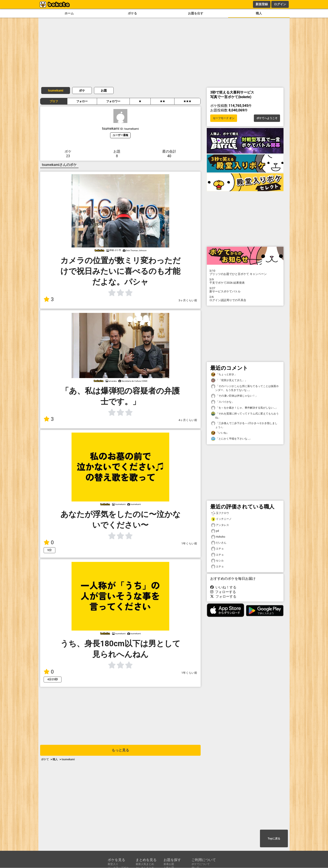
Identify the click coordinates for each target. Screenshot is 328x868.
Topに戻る (274, 839)
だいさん (219, 543)
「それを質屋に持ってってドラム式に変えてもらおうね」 (245, 415)
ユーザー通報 (120, 135)
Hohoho (218, 537)
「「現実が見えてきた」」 (229, 380)
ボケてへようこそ (267, 118)
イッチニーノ (221, 519)
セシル (217, 561)
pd (215, 531)
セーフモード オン (224, 118)
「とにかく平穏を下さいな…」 (231, 439)
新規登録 (262, 4)
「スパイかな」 (223, 402)
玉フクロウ (220, 513)
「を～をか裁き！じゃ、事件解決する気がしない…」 (244, 408)
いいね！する (223, 587)
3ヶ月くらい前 (188, 300)
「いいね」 (220, 433)
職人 (259, 13)
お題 (104, 90)
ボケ (82, 90)
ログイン (280, 4)
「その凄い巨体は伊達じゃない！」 (234, 396)
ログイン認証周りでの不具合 (245, 298)
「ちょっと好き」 (224, 374)
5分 (50, 550)
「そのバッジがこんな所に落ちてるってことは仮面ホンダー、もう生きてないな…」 (245, 388)
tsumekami (56, 90)
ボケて (45, 759)
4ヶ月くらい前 (188, 420)
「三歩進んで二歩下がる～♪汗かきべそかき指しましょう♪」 (244, 425)
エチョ (217, 549)
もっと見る (120, 750)
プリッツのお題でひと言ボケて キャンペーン (245, 272)
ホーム (69, 13)
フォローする (223, 592)
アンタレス (220, 525)
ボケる (132, 13)
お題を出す (196, 13)
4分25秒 (53, 679)
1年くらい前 (189, 543)
